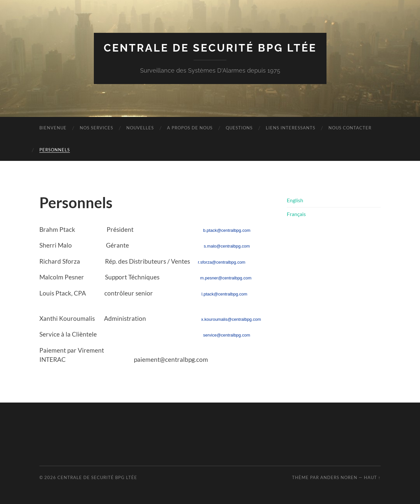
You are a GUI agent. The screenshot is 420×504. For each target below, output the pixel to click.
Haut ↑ (372, 477)
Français (296, 214)
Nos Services (96, 128)
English (295, 200)
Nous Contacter (350, 128)
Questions (239, 128)
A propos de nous (190, 128)
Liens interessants (291, 128)
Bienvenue (53, 128)
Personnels (55, 150)
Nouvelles (140, 128)
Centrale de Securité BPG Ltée (210, 48)
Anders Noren (339, 477)
